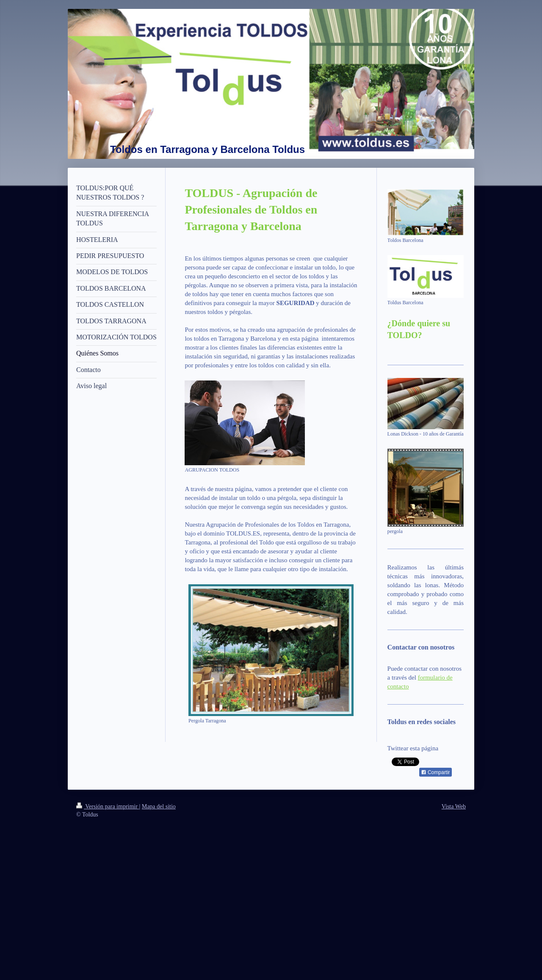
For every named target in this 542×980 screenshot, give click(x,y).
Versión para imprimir (108, 806)
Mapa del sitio (159, 806)
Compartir (436, 772)
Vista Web (454, 806)
